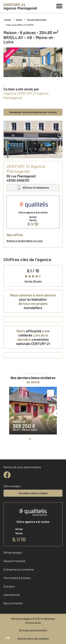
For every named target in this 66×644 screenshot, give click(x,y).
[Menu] (59, 6)
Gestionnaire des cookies (33, 638)
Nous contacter (13, 603)
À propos (9, 586)
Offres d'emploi (13, 552)
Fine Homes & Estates (17, 578)
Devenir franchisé (15, 561)
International (12, 595)
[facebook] (7, 475)
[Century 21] (20, 7)
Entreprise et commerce (19, 569)
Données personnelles (33, 630)
